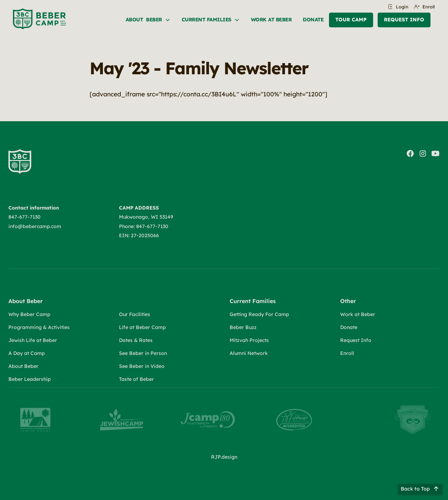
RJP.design (224, 457)
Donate (313, 20)
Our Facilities (135, 314)
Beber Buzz (243, 327)
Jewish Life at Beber (33, 340)
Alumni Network (249, 353)
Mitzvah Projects (249, 340)
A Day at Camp (27, 353)
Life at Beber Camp (142, 327)
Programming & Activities (39, 327)
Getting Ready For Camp (259, 314)
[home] (39, 19)
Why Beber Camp (29, 314)
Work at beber (271, 20)
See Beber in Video (142, 366)
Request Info (404, 20)
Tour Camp (351, 20)
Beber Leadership (30, 379)
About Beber (23, 366)
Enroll (347, 353)
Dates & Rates (136, 340)
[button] (148, 20)
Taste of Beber (136, 379)
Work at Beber (358, 314)
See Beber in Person (143, 353)
